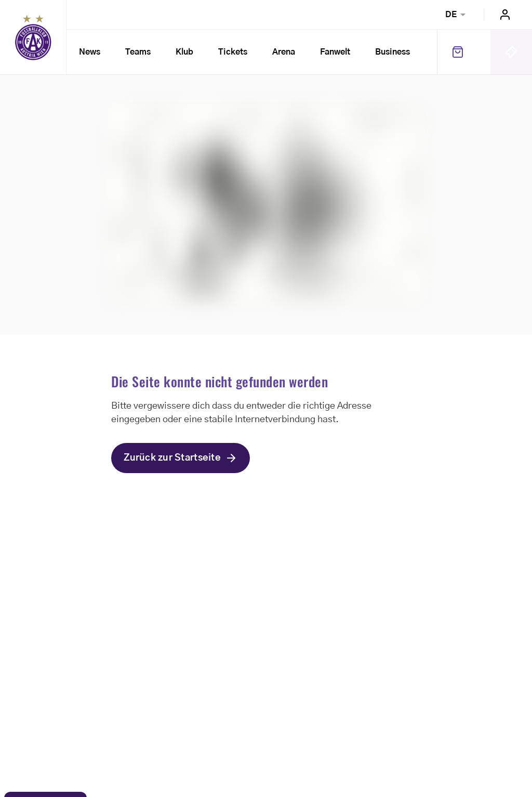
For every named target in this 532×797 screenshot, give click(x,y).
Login (505, 15)
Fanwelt (335, 52)
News (90, 52)
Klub (184, 52)
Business (393, 52)
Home (33, 37)
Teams (138, 52)
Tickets (233, 52)
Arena (284, 52)
